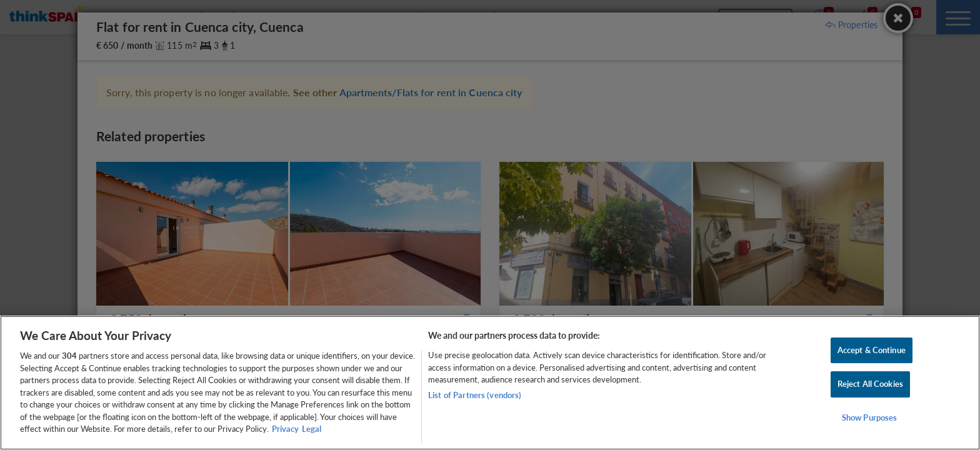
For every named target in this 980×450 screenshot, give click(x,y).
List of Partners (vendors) (475, 395)
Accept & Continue (872, 350)
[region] (490, 383)
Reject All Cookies (870, 384)
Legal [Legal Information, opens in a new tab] (312, 429)
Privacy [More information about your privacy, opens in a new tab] (285, 429)
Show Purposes (870, 417)
